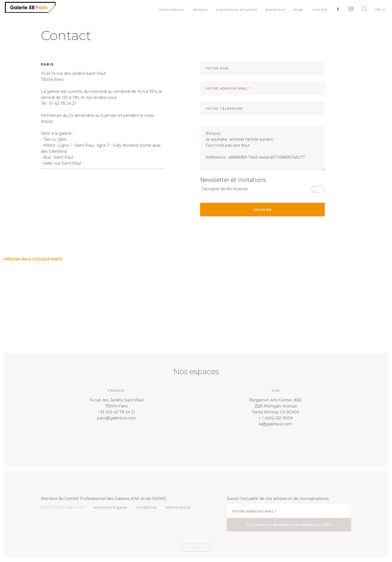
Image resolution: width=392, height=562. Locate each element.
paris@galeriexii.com (117, 418)
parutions (275, 10)
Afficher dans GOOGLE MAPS (33, 259)
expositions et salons (237, 10)
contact (320, 10)
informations (172, 10)
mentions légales (110, 507)
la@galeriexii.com (276, 424)
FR (378, 10)
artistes (200, 10)
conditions (146, 507)
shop (298, 10)
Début (196, 548)
